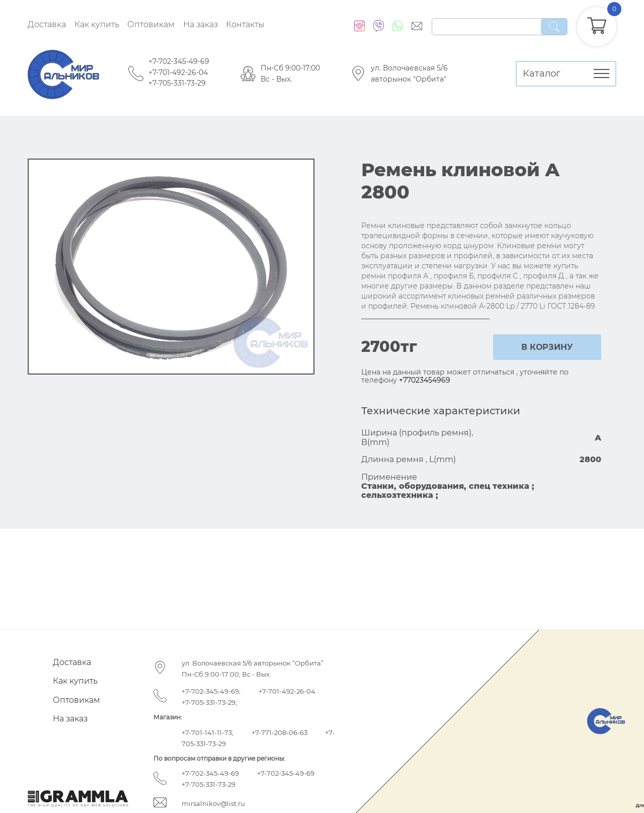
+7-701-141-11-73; (208, 732)
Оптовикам (151, 24)
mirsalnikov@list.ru (213, 803)
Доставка (47, 24)
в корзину (547, 347)
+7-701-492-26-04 (178, 72)
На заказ (200, 24)
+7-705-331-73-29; (209, 702)
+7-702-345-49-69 (179, 61)
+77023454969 (425, 380)
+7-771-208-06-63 (279, 732)
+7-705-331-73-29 (177, 83)
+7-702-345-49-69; (211, 691)
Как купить (97, 24)
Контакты (245, 24)
